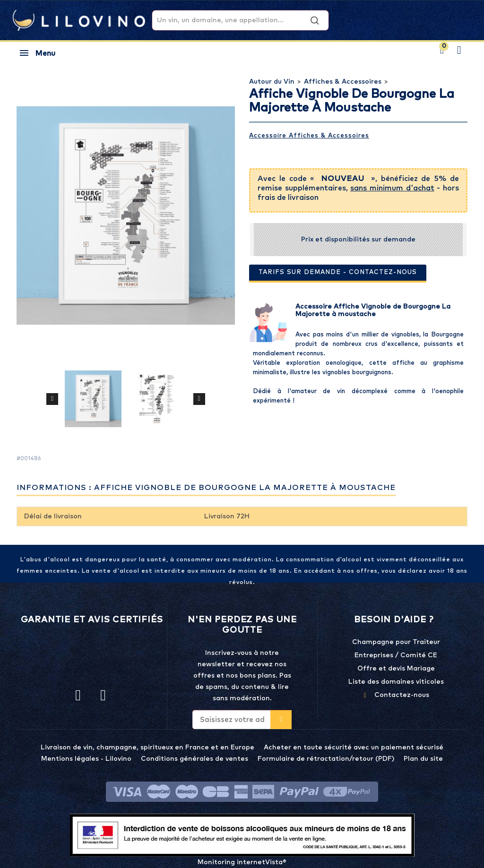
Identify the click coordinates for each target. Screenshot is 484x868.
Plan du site (423, 759)
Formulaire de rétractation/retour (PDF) (326, 759)
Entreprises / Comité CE (396, 655)
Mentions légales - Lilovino (86, 759)
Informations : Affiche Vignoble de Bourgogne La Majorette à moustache (206, 488)
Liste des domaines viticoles (396, 682)
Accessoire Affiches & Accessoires (309, 136)
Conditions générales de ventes (194, 759)
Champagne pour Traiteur (396, 642)
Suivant (199, 399)
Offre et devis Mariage (396, 669)
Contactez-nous (402, 695)
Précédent (52, 399)
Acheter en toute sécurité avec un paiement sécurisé (354, 748)
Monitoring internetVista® (242, 862)
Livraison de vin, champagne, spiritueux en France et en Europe (147, 748)
